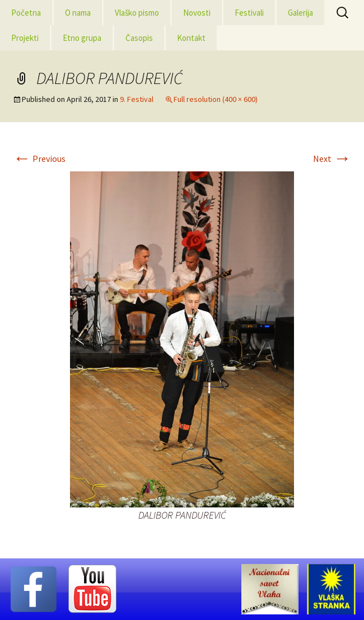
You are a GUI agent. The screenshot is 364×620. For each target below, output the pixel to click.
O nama (78, 13)
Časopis (139, 38)
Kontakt (191, 38)
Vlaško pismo (137, 13)
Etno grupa (82, 38)
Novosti (197, 13)
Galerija (300, 13)
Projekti (25, 38)
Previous (39, 159)
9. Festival (137, 99)
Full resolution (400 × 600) (216, 99)
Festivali (249, 13)
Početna (26, 13)
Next (332, 159)
